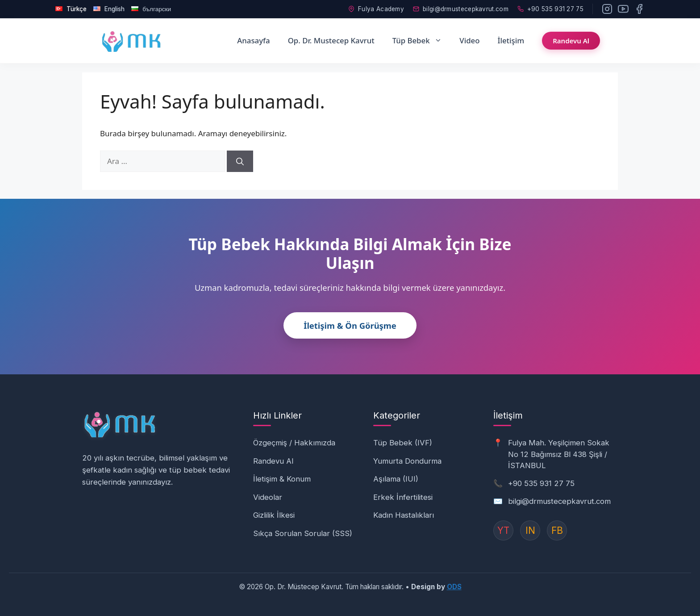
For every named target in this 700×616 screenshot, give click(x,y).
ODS (454, 587)
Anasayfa (253, 40)
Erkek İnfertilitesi (403, 497)
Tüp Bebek (422, 41)
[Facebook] (639, 9)
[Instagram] (607, 9)
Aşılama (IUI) (396, 479)
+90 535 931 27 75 (550, 9)
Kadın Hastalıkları (404, 515)
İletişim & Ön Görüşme (350, 325)
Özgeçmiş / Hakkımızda (294, 443)
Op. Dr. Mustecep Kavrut (331, 40)
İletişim (511, 40)
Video (469, 40)
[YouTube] (623, 9)
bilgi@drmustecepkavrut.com (461, 9)
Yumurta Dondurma (407, 461)
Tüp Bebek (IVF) (403, 443)
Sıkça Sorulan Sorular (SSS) (303, 533)
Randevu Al (571, 41)
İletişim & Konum (282, 479)
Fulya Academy (376, 9)
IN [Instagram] (530, 530)
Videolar (268, 497)
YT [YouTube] (503, 530)
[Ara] (240, 161)
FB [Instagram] (557, 530)
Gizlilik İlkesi (274, 515)
